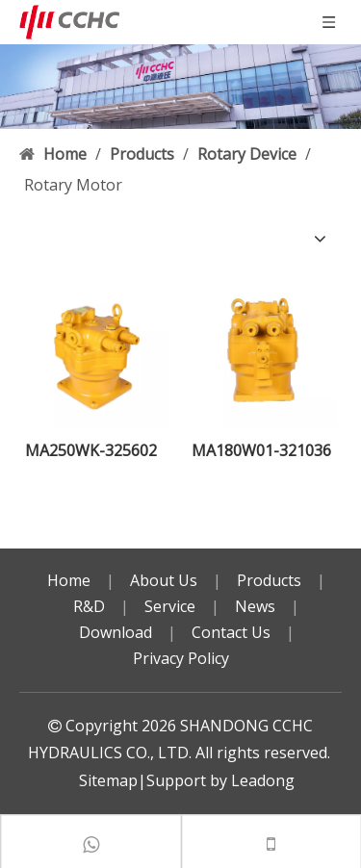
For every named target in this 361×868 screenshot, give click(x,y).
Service (170, 606)
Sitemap (108, 780)
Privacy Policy (181, 658)
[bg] (180, 87)
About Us (164, 580)
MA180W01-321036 (261, 450)
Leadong (263, 780)
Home (69, 580)
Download (116, 632)
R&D (89, 606)
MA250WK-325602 (91, 450)
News (255, 606)
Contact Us (231, 632)
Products (269, 580)
